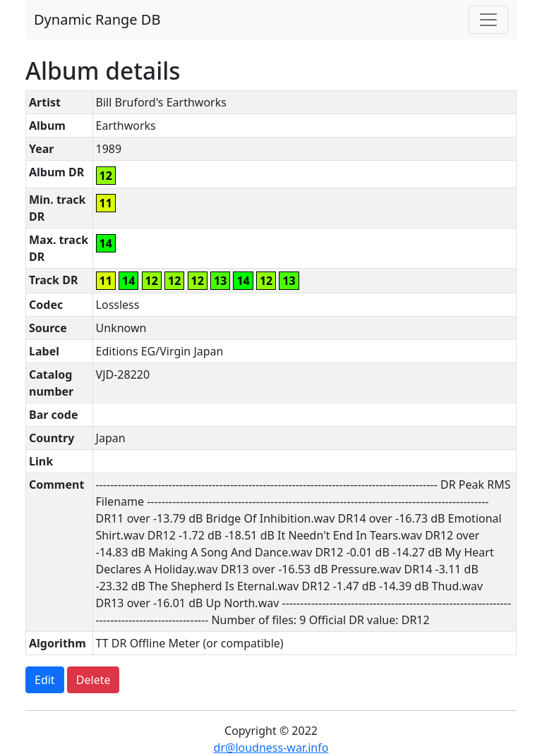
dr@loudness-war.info (271, 748)
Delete (94, 680)
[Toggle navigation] (488, 20)
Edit (45, 680)
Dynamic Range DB (97, 19)
